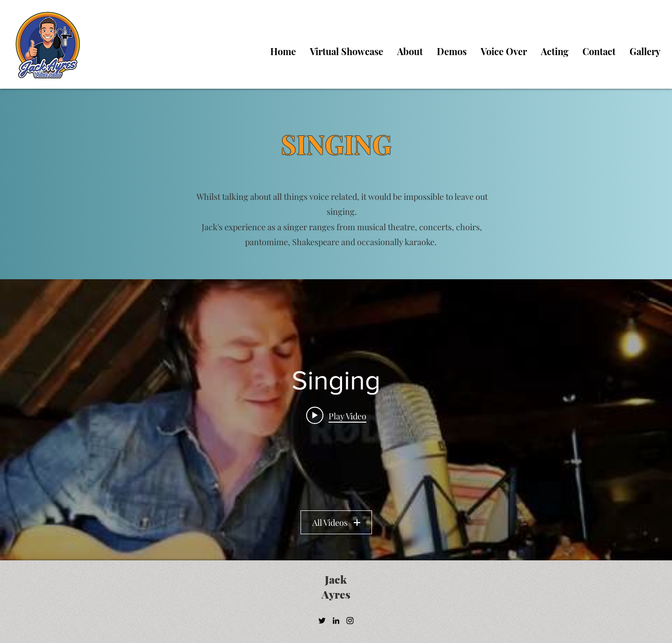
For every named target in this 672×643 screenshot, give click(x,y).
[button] (504, 51)
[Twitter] (322, 621)
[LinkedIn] (336, 621)
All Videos (336, 523)
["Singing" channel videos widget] (336, 420)
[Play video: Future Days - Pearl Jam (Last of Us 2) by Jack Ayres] (336, 415)
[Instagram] (350, 621)
